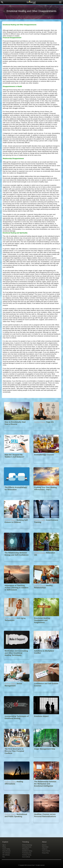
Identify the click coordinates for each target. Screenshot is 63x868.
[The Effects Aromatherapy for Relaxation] (17, 497)
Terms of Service (46, 851)
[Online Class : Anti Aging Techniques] (17, 628)
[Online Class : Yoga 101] (46, 432)
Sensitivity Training (27, 855)
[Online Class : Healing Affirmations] (17, 791)
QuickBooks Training (27, 851)
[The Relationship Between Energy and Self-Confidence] (17, 562)
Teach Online (45, 847)
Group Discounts (6, 851)
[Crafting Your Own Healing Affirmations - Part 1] (46, 497)
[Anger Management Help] (46, 759)
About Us (44, 845)
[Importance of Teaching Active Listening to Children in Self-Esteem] (17, 595)
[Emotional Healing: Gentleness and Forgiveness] (46, 628)
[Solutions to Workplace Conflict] (46, 661)
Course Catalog (6, 849)
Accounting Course (27, 847)
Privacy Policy (45, 853)
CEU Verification (6, 853)
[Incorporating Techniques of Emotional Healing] (17, 726)
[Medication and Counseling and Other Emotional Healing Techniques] (17, 661)
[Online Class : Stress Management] (17, 693)
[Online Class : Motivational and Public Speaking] (17, 824)
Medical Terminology (27, 845)
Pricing (4, 847)
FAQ (3, 857)
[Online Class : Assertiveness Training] (46, 530)
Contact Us (45, 849)
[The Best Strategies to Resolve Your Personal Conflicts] (17, 759)
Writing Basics (26, 849)
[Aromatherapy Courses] (46, 464)
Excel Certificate (26, 857)
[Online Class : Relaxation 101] (46, 562)
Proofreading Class (27, 853)
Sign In (4, 845)
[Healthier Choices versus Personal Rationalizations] (46, 824)
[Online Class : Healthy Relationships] (46, 595)
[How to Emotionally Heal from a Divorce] (17, 432)
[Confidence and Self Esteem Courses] (46, 693)
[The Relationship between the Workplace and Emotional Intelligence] (46, 791)
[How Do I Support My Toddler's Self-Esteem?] (17, 464)
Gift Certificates (6, 855)
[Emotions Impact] (46, 726)
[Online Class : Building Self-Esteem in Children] (17, 530)
